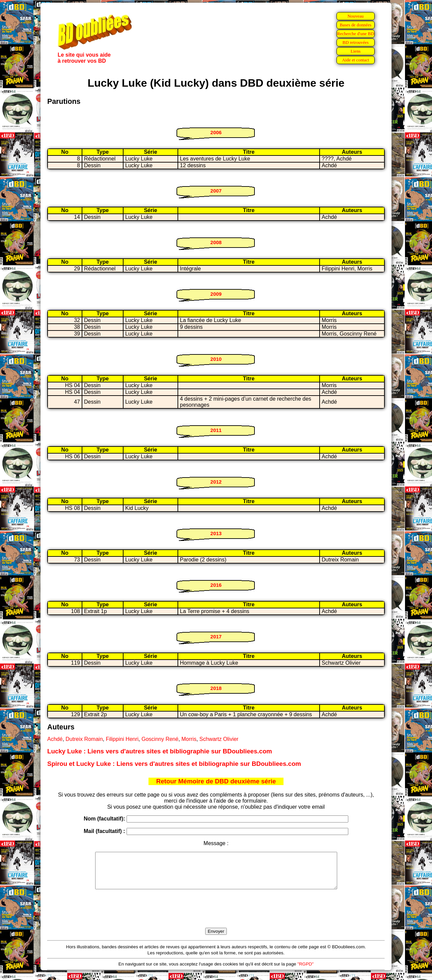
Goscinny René (160, 739)
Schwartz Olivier (219, 739)
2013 (216, 533)
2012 (216, 482)
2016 (216, 585)
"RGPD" (305, 971)
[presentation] (216, 916)
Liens (356, 51)
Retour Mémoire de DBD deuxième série (216, 781)
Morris (189, 739)
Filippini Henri (122, 739)
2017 (216, 637)
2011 (216, 430)
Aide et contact (356, 60)
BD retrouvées (356, 42)
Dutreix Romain (84, 739)
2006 (216, 132)
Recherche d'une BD (356, 34)
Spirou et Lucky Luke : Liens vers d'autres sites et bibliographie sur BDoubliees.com (174, 764)
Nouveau (355, 16)
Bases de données (355, 25)
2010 (216, 359)
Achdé (55, 739)
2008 (216, 242)
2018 (216, 688)
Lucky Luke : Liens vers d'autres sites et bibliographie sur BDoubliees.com (160, 751)
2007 (216, 191)
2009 (216, 294)
